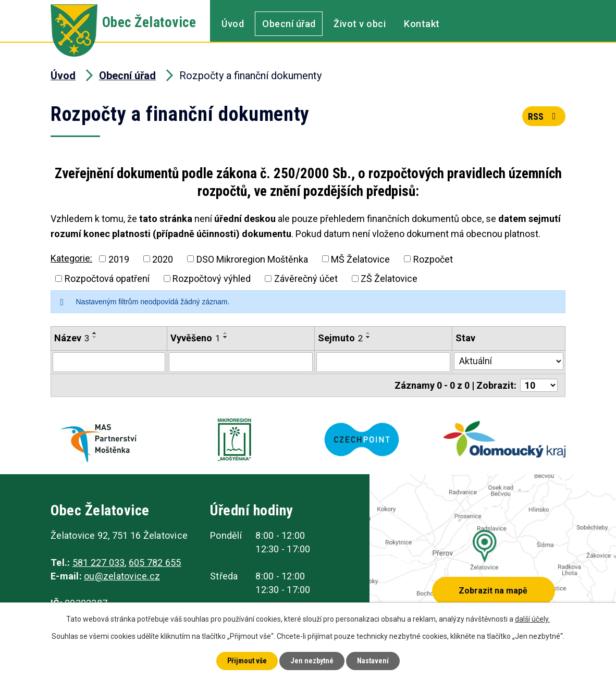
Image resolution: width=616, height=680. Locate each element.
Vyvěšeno (195, 338)
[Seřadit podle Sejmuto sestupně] (368, 337)
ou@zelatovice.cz (122, 576)
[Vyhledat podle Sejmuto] (383, 362)
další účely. (532, 619)
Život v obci (360, 24)
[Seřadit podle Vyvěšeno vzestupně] (226, 333)
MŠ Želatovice (360, 259)
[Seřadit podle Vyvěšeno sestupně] (226, 337)
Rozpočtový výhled (212, 279)
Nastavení (373, 661)
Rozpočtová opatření (107, 279)
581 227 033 (99, 562)
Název (72, 338)
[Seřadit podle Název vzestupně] (95, 333)
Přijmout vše (247, 661)
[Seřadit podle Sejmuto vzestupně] (368, 333)
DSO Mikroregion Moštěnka (252, 259)
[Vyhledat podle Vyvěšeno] (241, 362)
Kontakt (422, 24)
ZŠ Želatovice (389, 279)
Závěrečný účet (306, 279)
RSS (544, 116)
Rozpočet (433, 259)
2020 (163, 259)
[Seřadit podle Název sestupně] (95, 337)
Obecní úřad (289, 24)
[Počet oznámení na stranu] (539, 385)
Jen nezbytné (312, 661)
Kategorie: (71, 258)
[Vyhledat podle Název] (109, 362)
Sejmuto (340, 338)
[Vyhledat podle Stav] (509, 361)
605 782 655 (155, 562)
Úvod (233, 24)
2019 (119, 259)
